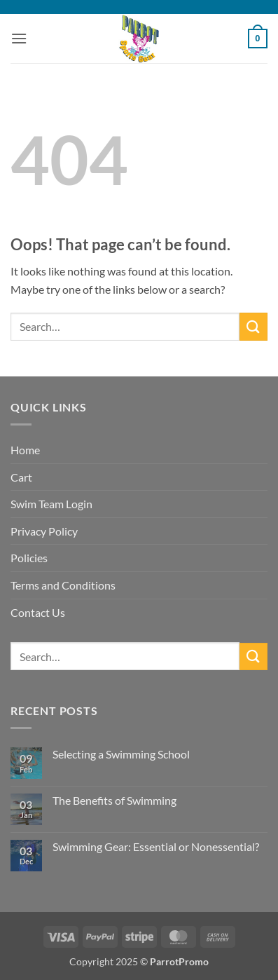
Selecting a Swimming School (121, 754)
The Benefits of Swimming (114, 800)
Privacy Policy (44, 531)
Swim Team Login (51, 504)
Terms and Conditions (63, 585)
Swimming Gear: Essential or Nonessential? (156, 846)
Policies (29, 558)
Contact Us (38, 612)
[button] (19, 38)
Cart (21, 477)
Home (25, 450)
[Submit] (253, 326)
